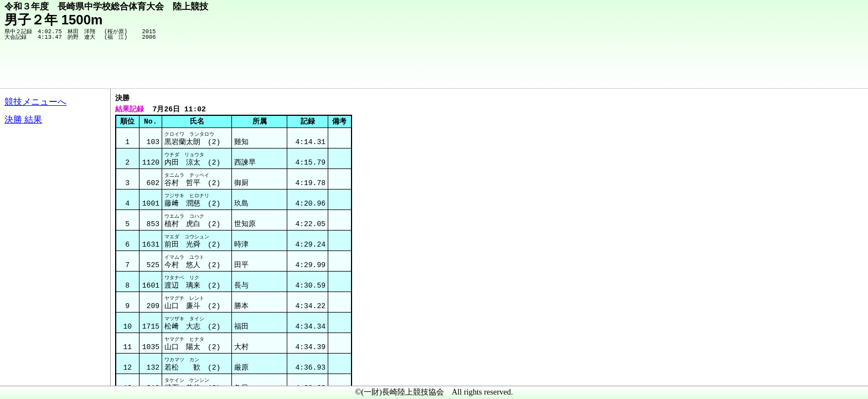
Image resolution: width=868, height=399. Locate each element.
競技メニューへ (35, 102)
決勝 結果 (23, 119)
